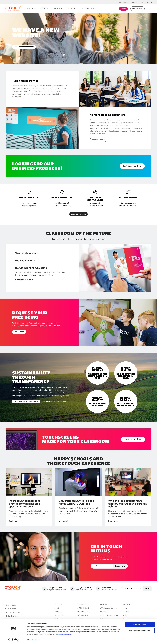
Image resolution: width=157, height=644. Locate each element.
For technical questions (84, 589)
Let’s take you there (132, 166)
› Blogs (126, 615)
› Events (126, 612)
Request (147, 589)
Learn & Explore (88, 9)
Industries (58, 9)
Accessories (82, 619)
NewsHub (127, 604)
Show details (32, 640)
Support (134, 2)
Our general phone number (57, 589)
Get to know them (133, 439)
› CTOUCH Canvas (83, 612)
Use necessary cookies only (140, 630)
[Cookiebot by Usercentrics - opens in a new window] (13, 640)
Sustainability (124, 2)
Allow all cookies (140, 624)
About (57, 608)
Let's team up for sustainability (26, 402)
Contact (123, 9)
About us (72, 9)
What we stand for (78, 214)
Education (104, 612)
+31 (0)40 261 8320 (11, 605)
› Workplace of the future (109, 608)
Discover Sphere (98, 140)
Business (104, 604)
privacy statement (64, 634)
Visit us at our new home (24, 47)
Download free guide (24, 280)
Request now (120, 566)
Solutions (44, 9)
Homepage (58, 604)
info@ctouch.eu (10, 609)
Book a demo (19, 332)
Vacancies (58, 612)
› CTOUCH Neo (83, 615)
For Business (137, 9)
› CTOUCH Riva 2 (83, 608)
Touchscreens (82, 604)
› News (126, 608)
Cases (125, 619)
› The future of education (109, 615)
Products (31, 9)
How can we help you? (109, 589)
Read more (14, 521)
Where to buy (59, 615)
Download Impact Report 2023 (55, 402)
